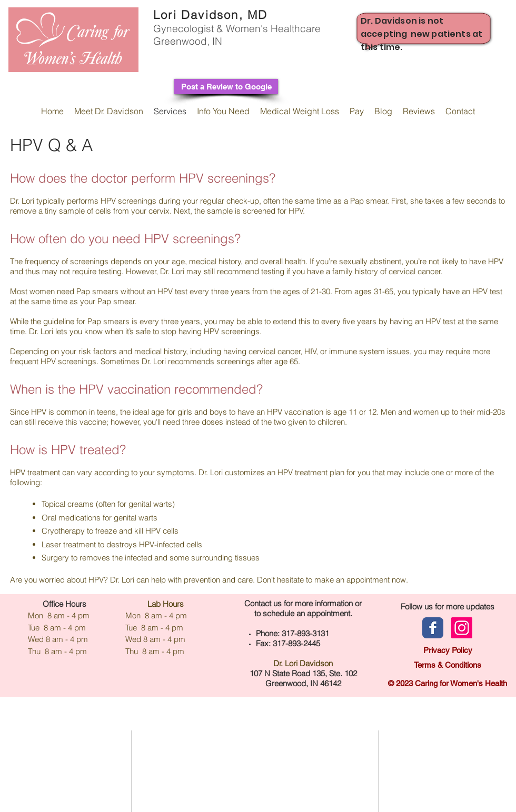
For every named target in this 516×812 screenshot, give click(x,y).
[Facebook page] (433, 628)
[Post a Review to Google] (226, 87)
